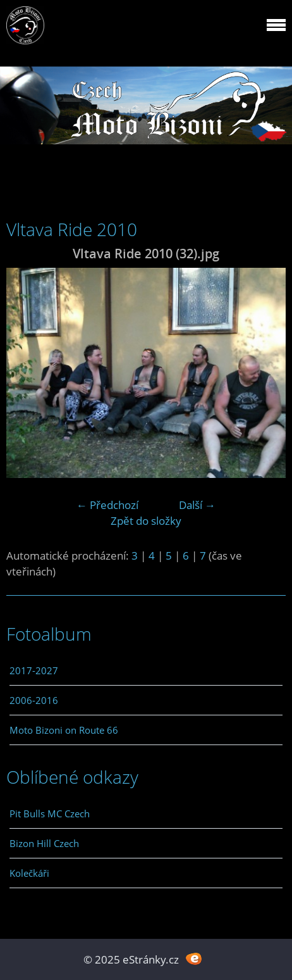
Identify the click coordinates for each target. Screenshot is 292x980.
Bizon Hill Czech (44, 843)
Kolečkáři (29, 873)
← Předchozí (107, 505)
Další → (197, 505)
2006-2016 (34, 700)
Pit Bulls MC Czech (50, 814)
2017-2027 (34, 670)
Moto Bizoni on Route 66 (64, 730)
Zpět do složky (146, 521)
